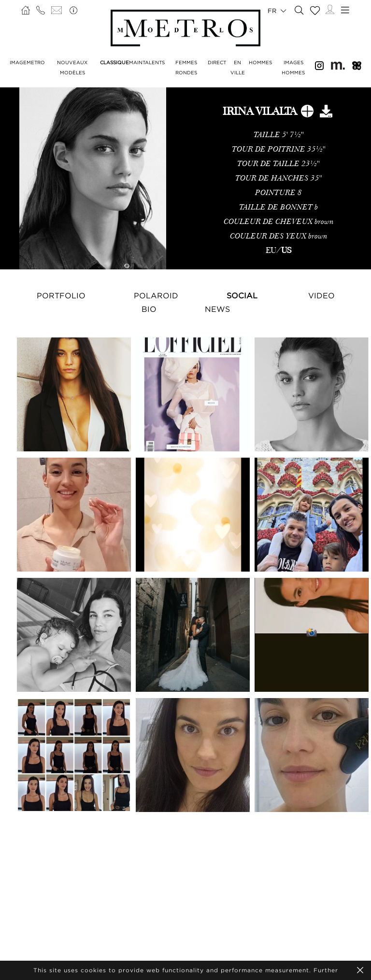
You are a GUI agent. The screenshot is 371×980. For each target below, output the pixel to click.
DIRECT (217, 63)
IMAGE (18, 63)
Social (242, 295)
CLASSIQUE (114, 63)
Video (321, 295)
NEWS (217, 309)
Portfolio (61, 295)
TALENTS (154, 63)
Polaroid (156, 295)
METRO (36, 63)
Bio (149, 309)
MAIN (136, 63)
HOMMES (260, 63)
